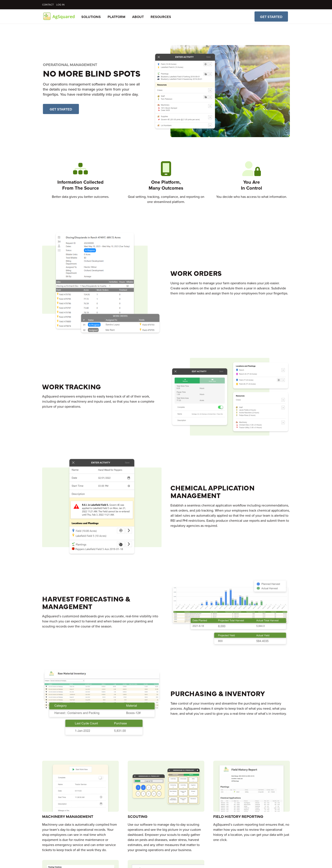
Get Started (271, 17)
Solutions (91, 17)
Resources (161, 17)
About (138, 17)
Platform (116, 17)
